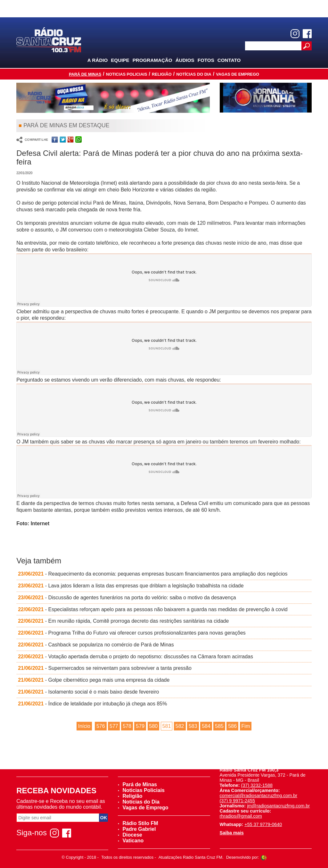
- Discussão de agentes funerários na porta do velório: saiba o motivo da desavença (127, 598)
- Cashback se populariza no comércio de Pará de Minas (96, 645)
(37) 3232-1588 (257, 785)
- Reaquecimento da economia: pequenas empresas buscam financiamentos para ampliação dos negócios (153, 574)
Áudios (185, 60)
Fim (246, 726)
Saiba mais (232, 833)
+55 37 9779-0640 (263, 824)
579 (140, 726)
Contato (229, 60)
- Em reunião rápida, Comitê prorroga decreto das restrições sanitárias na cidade (123, 621)
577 (114, 726)
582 (180, 726)
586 (232, 726)
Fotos (206, 60)
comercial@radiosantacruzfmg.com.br (259, 796)
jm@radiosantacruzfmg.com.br (278, 806)
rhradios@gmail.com (241, 816)
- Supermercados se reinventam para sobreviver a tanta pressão (105, 668)
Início (84, 726)
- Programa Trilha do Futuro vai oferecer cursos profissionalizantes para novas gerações (132, 633)
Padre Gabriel (137, 829)
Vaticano (131, 841)
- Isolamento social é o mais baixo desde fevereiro (88, 692)
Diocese (130, 835)
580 (154, 726)
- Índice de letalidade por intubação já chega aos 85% (92, 704)
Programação (152, 60)
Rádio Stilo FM (138, 823)
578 (127, 726)
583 (193, 726)
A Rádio (98, 60)
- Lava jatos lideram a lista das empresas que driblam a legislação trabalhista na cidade (131, 586)
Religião (162, 74)
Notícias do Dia (194, 74)
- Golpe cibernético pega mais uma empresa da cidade (94, 680)
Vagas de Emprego (238, 74)
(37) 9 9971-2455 (237, 801)
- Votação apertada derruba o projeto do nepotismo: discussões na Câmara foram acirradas (135, 657)
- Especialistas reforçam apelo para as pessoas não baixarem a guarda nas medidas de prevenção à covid (153, 609)
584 (206, 726)
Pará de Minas (85, 74)
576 (101, 726)
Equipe (120, 60)
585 (219, 726)
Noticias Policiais (127, 74)
